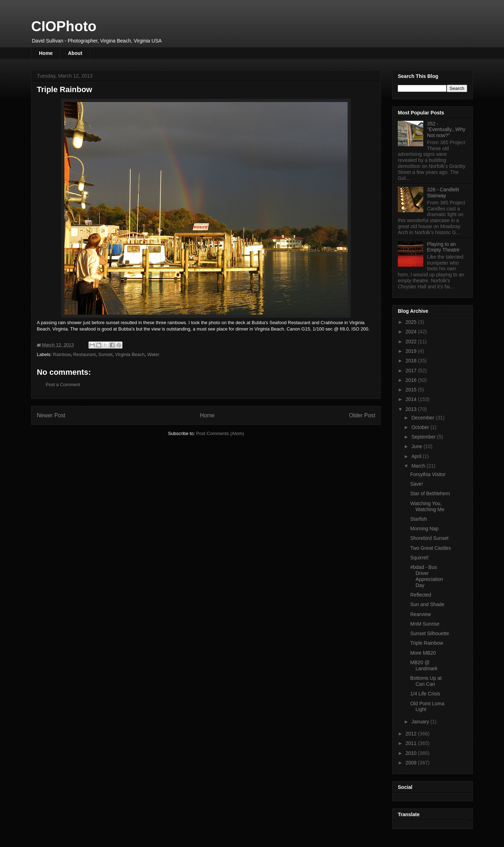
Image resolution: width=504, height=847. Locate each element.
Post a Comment (63, 385)
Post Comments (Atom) (220, 433)
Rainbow (62, 354)
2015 (412, 390)
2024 (412, 332)
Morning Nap (424, 529)
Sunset (105, 354)
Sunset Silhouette (430, 633)
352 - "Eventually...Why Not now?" (446, 130)
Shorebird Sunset (429, 538)
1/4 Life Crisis (425, 694)
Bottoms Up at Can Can (426, 681)
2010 (412, 753)
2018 (412, 361)
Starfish (419, 519)
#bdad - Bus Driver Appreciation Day (427, 576)
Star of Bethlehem (430, 493)
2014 (412, 399)
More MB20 (423, 653)
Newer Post (51, 415)
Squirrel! (419, 558)
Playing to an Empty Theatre (443, 247)
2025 (412, 322)
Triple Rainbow (427, 643)
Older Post (362, 415)
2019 (412, 351)
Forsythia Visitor (428, 474)
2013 (412, 409)
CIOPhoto (64, 26)
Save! (417, 484)
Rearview (420, 614)
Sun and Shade (427, 604)
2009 (412, 763)
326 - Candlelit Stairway (443, 193)
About (75, 53)
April (417, 456)
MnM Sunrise (425, 624)
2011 (412, 743)
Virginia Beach (130, 354)
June (417, 446)
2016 (412, 380)
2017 (412, 371)
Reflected (421, 595)
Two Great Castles (431, 548)
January (421, 722)
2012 (412, 734)
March (419, 466)
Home (46, 53)
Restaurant (85, 354)
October (421, 427)
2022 (412, 341)
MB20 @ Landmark (424, 665)
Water (153, 354)
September (424, 437)
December (423, 418)
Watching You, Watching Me (427, 506)
